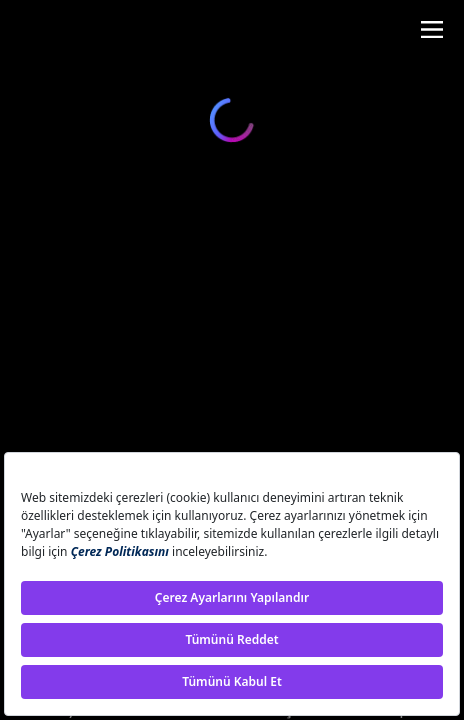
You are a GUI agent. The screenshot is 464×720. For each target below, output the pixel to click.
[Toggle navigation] (432, 29)
